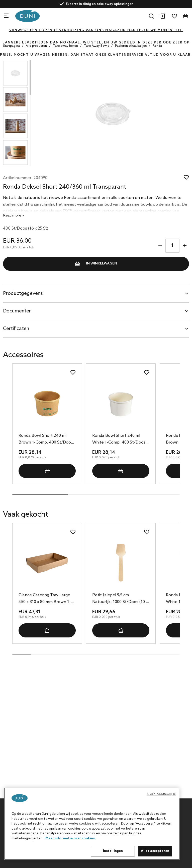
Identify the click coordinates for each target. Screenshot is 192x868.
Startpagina (11, 46)
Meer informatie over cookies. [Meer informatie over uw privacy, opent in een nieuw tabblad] (71, 838)
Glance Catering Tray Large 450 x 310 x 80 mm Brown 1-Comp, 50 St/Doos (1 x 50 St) (45, 599)
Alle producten (36, 46)
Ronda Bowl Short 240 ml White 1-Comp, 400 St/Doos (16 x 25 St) (119, 440)
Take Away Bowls (97, 46)
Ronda (157, 46)
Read (12, 216)
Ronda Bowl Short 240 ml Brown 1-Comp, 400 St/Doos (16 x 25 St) (46, 440)
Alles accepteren (155, 851)
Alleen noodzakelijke (161, 794)
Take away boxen (65, 46)
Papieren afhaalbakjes (131, 46)
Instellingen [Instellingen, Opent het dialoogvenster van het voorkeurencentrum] (113, 851)
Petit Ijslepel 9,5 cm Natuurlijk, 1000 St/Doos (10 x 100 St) (120, 599)
